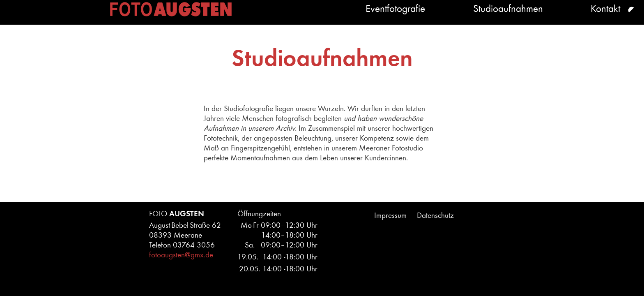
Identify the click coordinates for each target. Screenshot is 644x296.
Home (106, 17)
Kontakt (578, 17)
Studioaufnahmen (440, 17)
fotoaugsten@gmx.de (181, 255)
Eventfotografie (286, 17)
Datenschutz (435, 215)
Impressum (390, 215)
